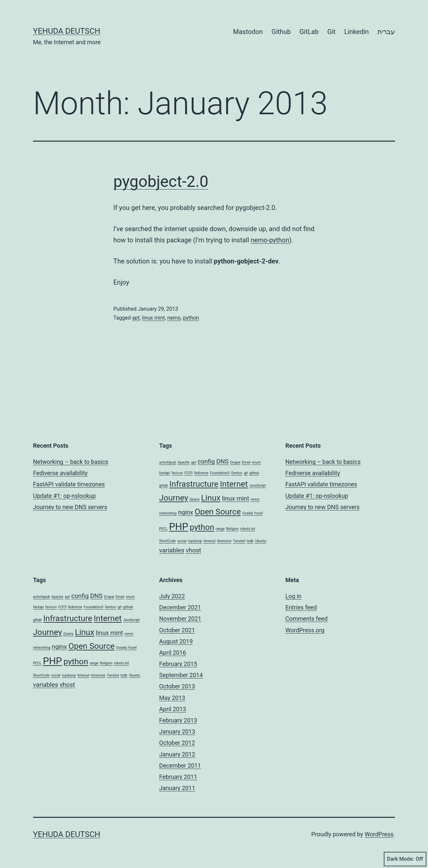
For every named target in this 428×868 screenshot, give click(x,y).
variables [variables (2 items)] (172, 550)
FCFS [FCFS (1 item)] (189, 473)
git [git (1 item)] (246, 473)
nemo (174, 318)
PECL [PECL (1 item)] (163, 529)
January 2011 (177, 788)
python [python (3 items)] (202, 527)
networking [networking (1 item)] (168, 513)
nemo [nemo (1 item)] (255, 499)
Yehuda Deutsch (67, 31)
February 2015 (178, 664)
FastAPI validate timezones (69, 484)
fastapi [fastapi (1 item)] (165, 473)
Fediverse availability (60, 473)
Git (331, 32)
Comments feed (307, 619)
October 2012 (177, 743)
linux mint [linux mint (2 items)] (235, 498)
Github (281, 32)
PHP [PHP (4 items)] (179, 527)
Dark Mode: (405, 859)
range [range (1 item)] (220, 529)
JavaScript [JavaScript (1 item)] (257, 486)
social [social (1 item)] (182, 541)
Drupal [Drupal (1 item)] (235, 462)
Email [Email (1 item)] (246, 462)
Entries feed (301, 607)
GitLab (309, 32)
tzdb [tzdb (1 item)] (250, 541)
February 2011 (178, 777)
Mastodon (248, 32)
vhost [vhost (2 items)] (194, 550)
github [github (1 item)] (254, 473)
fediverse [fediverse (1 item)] (201, 473)
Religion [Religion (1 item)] (232, 529)
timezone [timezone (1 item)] (224, 541)
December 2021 (180, 607)
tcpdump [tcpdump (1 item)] (195, 541)
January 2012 (177, 754)
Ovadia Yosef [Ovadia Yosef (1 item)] (252, 513)
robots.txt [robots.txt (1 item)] (247, 529)
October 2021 (177, 630)
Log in (294, 596)
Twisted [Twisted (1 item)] (239, 541)
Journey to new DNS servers (70, 507)
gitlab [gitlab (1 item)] (163, 486)
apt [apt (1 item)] (194, 462)
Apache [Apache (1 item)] (183, 462)
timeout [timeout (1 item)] (209, 541)
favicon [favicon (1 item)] (177, 473)
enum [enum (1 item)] (257, 462)
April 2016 (173, 653)
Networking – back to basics (71, 462)
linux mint (153, 318)
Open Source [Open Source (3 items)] (218, 512)
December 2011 (180, 765)
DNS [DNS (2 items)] (223, 461)
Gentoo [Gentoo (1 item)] (237, 473)
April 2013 (173, 709)
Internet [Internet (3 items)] (234, 484)
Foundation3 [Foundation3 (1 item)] (220, 473)
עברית (386, 32)
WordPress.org (305, 630)
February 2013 (178, 720)
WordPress (379, 834)
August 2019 (176, 641)
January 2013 (177, 731)
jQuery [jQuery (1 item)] (195, 499)
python (191, 318)
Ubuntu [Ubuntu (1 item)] (261, 541)
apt (136, 318)
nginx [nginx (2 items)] (185, 512)
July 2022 (172, 596)
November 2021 (180, 619)
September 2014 (181, 675)
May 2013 (172, 698)
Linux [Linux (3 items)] (211, 498)
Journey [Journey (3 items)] (174, 498)
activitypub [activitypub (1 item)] (168, 462)
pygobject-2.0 (161, 181)
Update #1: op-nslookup (64, 496)
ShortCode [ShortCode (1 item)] (167, 541)
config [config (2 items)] (206, 461)
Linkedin (356, 32)
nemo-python (270, 240)
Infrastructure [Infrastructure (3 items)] (194, 484)
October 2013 (177, 686)
